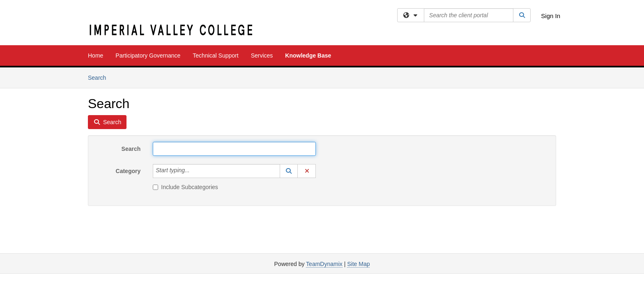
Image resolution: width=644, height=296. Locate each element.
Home (95, 55)
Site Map (358, 264)
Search (100, 77)
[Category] (194, 171)
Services (262, 55)
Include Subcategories (185, 187)
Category (128, 171)
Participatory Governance (148, 55)
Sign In (551, 16)
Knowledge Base (308, 55)
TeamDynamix (324, 264)
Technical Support (215, 55)
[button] (289, 171)
